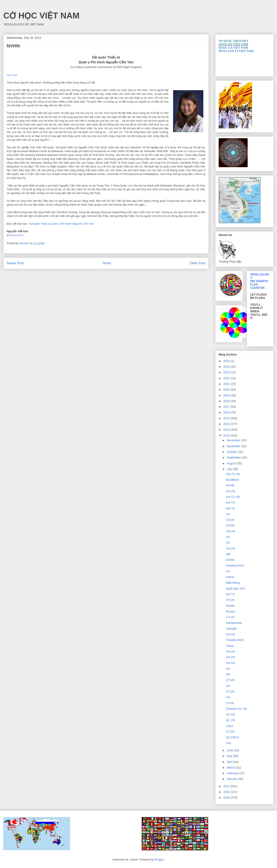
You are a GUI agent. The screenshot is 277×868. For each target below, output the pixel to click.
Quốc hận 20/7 (236, 589)
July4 (229, 726)
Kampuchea (234, 623)
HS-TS (230, 503)
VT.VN (230, 600)
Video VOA (12, 75)
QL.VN (230, 720)
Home (107, 263)
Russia (231, 611)
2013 (227, 430)
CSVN (230, 520)
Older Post (197, 263)
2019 (227, 395)
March (231, 768)
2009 (227, 798)
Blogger (159, 860)
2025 (227, 361)
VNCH (230, 577)
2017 (227, 407)
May (230, 756)
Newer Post (15, 263)
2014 (227, 424)
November (234, 446)
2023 (227, 372)
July (230, 469)
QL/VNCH (233, 737)
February (233, 773)
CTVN (230, 703)
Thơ (229, 743)
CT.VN (230, 617)
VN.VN (231, 531)
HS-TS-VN (233, 474)
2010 (227, 792)
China (230, 646)
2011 (227, 786)
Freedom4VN (235, 566)
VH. (228, 697)
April (230, 762)
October (232, 452)
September (234, 457)
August (232, 463)
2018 (227, 401)
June (230, 750)
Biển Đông (233, 583)
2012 (227, 435)
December (234, 440)
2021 (227, 384)
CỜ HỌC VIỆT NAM (41, 16)
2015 (227, 418)
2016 (227, 412)
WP (228, 554)
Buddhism (233, 480)
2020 (227, 390)
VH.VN (231, 491)
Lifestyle (231, 629)
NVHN (230, 485)
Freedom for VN (236, 709)
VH (228, 514)
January (232, 779)
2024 (227, 367)
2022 (227, 378)
